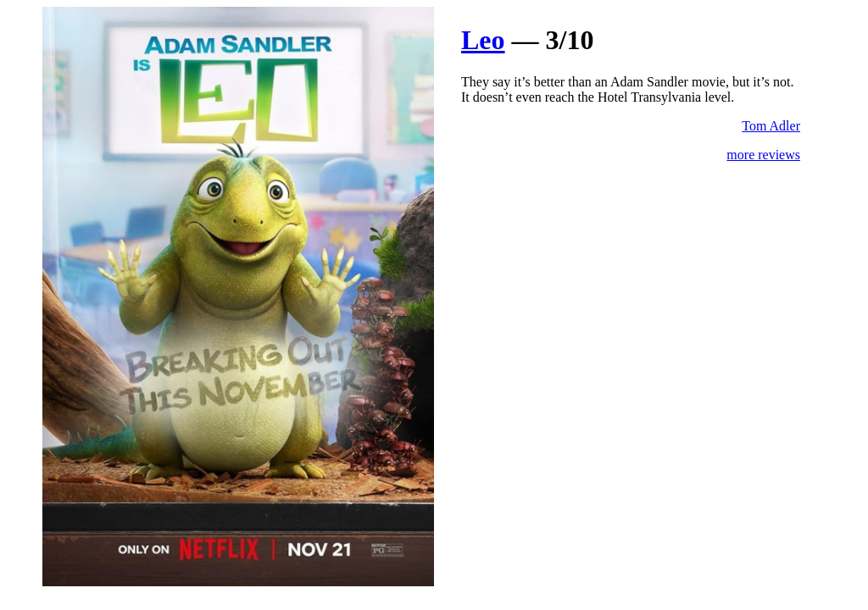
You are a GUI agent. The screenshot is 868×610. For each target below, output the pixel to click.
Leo (483, 40)
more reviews (763, 155)
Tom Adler (771, 126)
